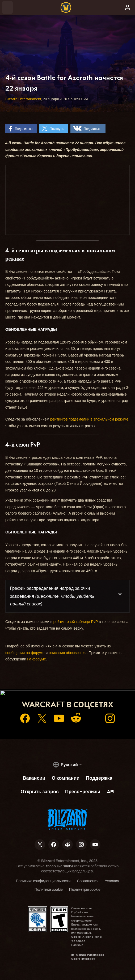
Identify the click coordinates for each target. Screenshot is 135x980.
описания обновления (68, 653)
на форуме (37, 659)
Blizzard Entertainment (23, 99)
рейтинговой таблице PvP (76, 622)
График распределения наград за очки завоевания (52, 596)
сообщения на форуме (25, 653)
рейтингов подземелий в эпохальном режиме (89, 419)
